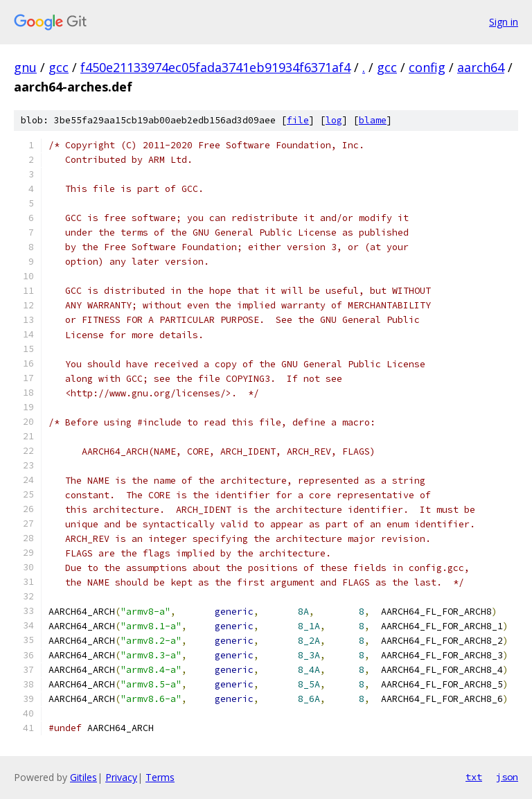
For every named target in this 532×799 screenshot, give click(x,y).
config (427, 67)
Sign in (504, 22)
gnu (25, 67)
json (507, 777)
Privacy (121, 777)
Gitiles (83, 777)
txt (474, 777)
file (298, 120)
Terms (160, 777)
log (334, 120)
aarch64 (481, 67)
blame (373, 120)
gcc (59, 67)
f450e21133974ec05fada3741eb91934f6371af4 (215, 67)
